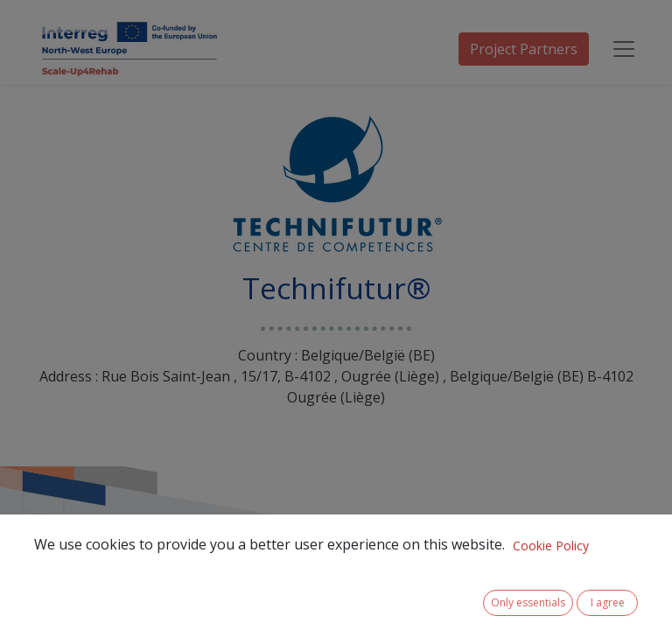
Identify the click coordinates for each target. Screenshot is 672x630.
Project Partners (524, 49)
